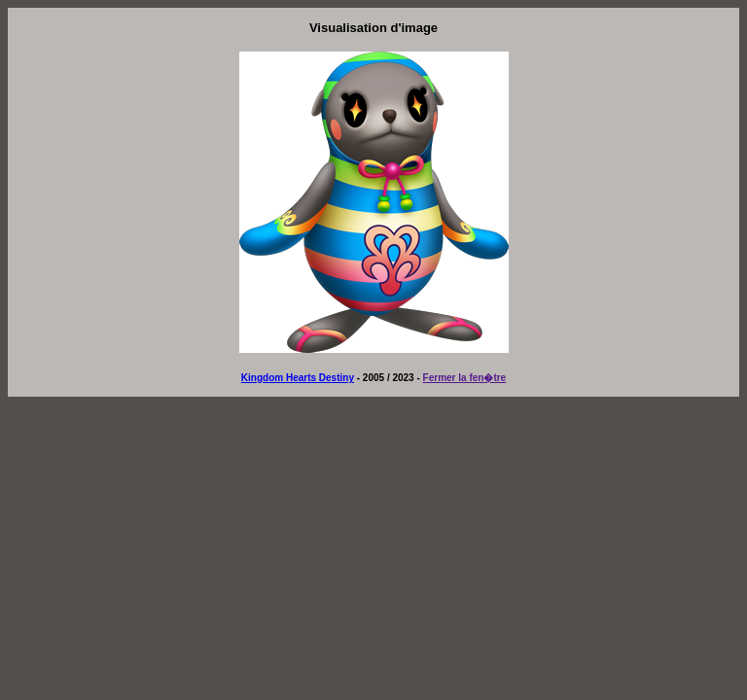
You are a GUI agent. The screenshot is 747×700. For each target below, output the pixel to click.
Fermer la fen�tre (465, 378)
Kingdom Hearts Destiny (298, 378)
